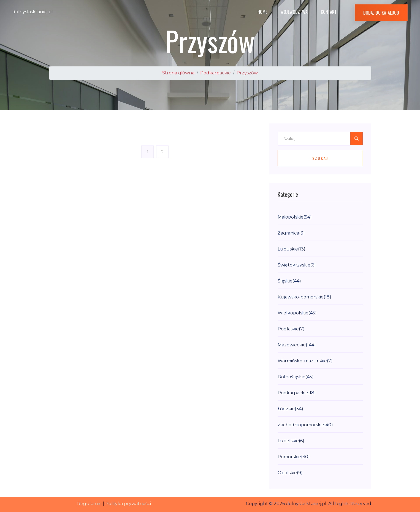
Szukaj (320, 158)
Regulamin (89, 504)
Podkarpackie (216, 73)
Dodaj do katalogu (381, 13)
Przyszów (247, 73)
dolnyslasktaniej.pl (33, 12)
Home (262, 12)
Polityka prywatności (128, 504)
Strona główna (178, 73)
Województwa (294, 12)
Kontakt (329, 12)
